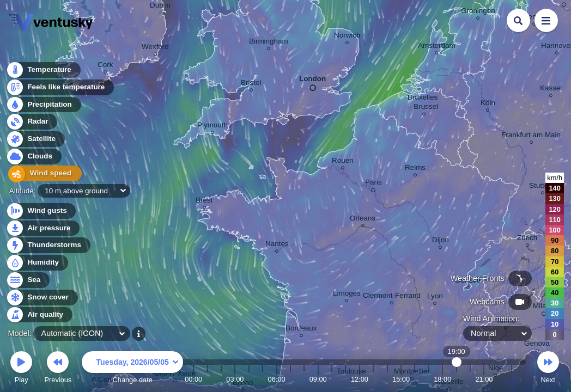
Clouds (34, 157)
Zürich (527, 239)
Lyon (435, 298)
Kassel (551, 90)
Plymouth (212, 127)
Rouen (343, 162)
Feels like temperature (60, 88)
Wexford (155, 48)
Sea (28, 280)
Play (21, 369)
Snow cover (42, 298)
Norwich (347, 37)
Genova (537, 345)
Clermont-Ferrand (392, 297)
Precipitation (43, 105)
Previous (58, 369)
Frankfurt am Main (531, 136)
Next (548, 369)
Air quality (39, 315)
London (312, 81)
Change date (132, 369)
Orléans (363, 220)
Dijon (441, 241)
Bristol (251, 84)
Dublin (160, 7)
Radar (32, 122)
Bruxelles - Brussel (424, 103)
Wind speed (42, 174)
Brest (204, 202)
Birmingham (269, 43)
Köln (488, 104)
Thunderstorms (48, 245)
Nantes (277, 245)
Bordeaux (301, 330)
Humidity (37, 263)
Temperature (43, 71)
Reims (415, 169)
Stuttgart (543, 187)
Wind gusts (41, 211)
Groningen (478, 12)
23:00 (512, 379)
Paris (373, 184)
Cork (105, 66)
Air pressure (43, 228)
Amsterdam (437, 47)
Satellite (35, 140)
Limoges (347, 295)
